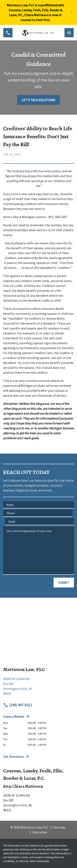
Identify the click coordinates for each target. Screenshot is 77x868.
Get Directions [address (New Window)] (16, 757)
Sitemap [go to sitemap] (59, 827)
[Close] (72, 12)
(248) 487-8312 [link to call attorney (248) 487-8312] (18, 705)
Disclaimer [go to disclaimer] (40, 832)
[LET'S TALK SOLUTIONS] (38, 100)
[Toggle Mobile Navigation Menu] (69, 33)
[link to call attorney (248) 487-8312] (8, 33)
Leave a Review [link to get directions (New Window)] (17, 716)
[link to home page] (38, 33)
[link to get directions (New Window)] (38, 688)
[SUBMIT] (64, 583)
